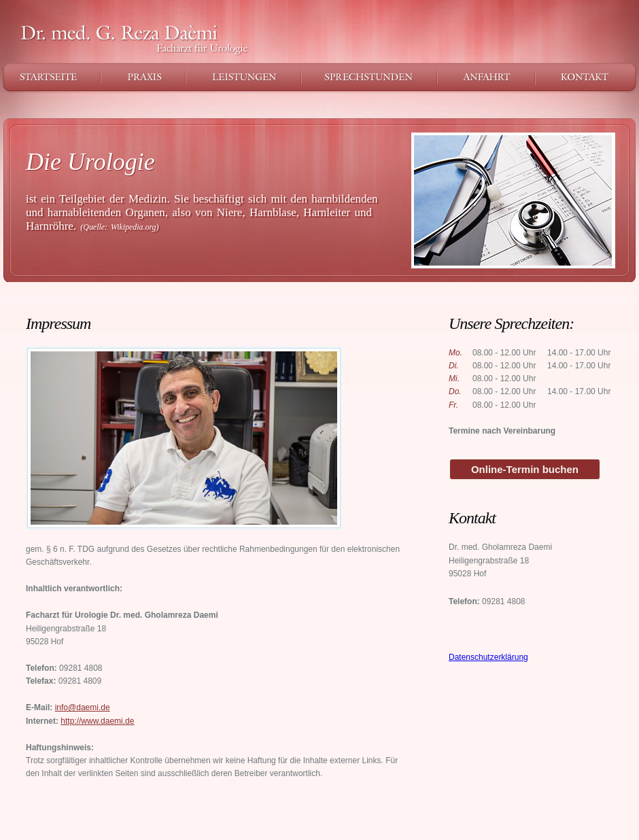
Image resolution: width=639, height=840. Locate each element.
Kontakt (587, 77)
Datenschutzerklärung (488, 657)
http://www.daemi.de (97, 721)
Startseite (50, 77)
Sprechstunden (369, 77)
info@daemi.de (83, 707)
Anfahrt (486, 77)
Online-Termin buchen (525, 469)
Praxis (143, 77)
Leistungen (243, 77)
